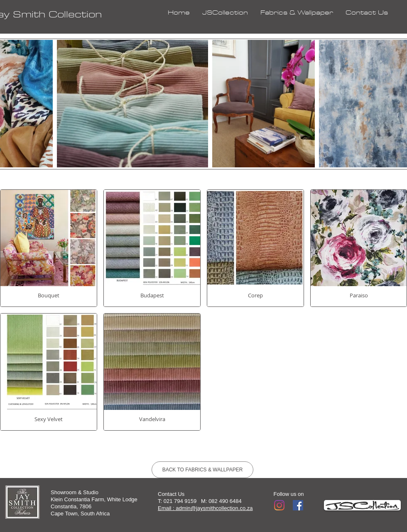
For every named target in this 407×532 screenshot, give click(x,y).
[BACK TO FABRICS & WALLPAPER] (202, 470)
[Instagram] (279, 505)
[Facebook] (298, 505)
